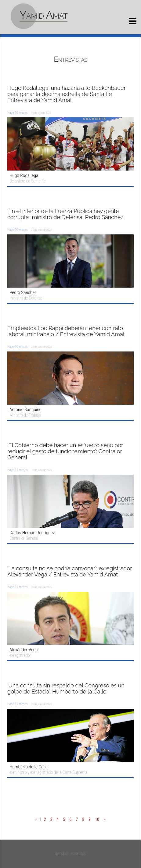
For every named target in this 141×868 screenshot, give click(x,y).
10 (97, 819)
